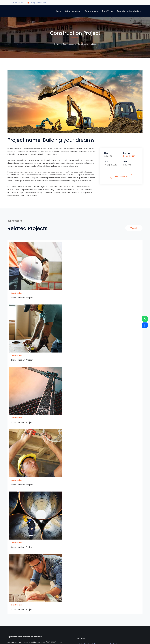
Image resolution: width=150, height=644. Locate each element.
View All (134, 228)
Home (57, 44)
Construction (69, 44)
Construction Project (22, 298)
